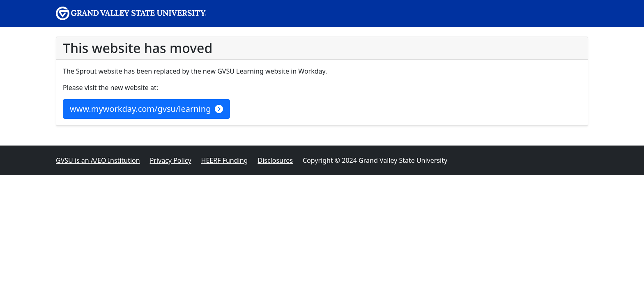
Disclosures (275, 160)
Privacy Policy (171, 160)
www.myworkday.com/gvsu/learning (146, 109)
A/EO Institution (98, 160)
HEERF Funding (225, 160)
